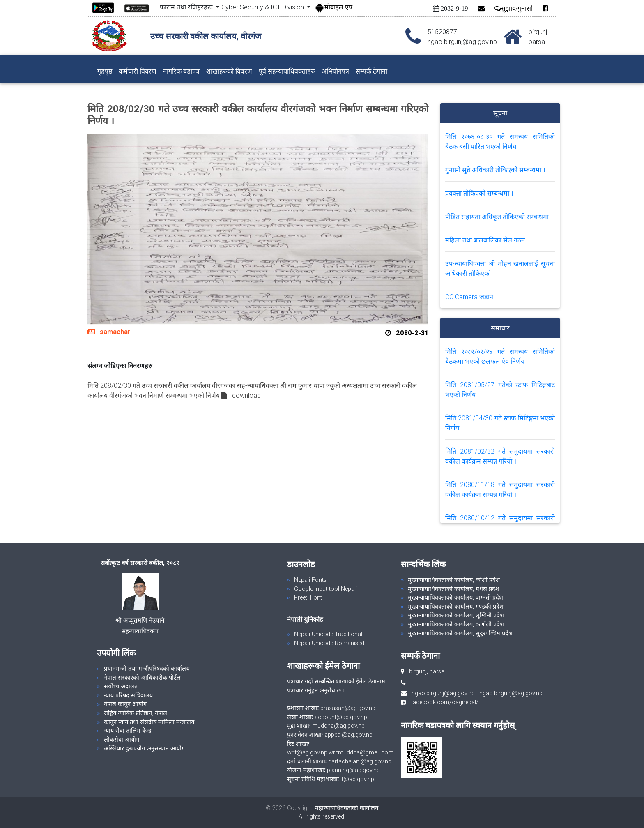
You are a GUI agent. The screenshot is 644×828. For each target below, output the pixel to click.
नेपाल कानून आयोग (125, 704)
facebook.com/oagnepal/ (442, 702)
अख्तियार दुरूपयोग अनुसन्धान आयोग (144, 748)
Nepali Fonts (310, 580)
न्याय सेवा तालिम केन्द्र (128, 731)
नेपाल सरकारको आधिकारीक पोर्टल (142, 678)
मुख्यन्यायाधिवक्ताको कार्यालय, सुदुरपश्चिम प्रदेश (460, 633)
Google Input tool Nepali (325, 589)
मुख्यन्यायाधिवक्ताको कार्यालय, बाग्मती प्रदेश (455, 597)
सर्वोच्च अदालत (121, 686)
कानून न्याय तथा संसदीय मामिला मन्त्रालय (149, 722)
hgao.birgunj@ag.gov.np (443, 693)
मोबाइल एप (333, 7)
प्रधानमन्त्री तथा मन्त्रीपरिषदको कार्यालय (147, 669)
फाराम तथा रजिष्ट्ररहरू (187, 7)
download (246, 395)
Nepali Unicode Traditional (328, 634)
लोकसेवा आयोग (122, 740)
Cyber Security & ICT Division (263, 7)
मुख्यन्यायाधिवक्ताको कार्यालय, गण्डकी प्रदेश (456, 607)
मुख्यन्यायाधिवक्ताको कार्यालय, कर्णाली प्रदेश (456, 624)
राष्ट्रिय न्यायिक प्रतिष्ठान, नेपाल (136, 713)
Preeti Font (308, 597)
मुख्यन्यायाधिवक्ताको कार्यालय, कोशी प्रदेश (454, 580)
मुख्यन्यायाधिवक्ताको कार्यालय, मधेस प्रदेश (454, 589)
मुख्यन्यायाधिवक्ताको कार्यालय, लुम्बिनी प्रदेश (456, 615)
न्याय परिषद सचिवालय (128, 695)
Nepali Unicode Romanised (329, 643)
